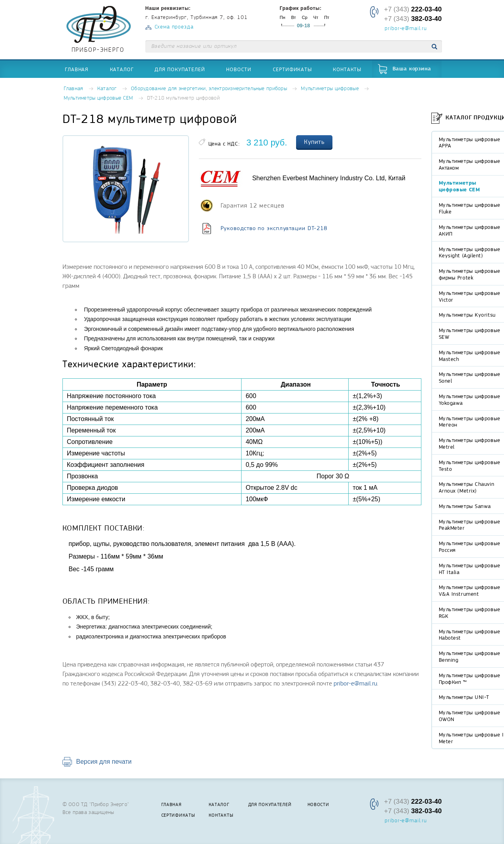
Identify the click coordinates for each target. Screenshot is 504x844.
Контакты (347, 69)
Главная (77, 69)
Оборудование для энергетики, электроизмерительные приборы (209, 89)
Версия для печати (104, 762)
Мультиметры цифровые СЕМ (98, 98)
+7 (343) (413, 9)
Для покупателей (180, 69)
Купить (314, 142)
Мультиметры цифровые (330, 89)
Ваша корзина (412, 69)
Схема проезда (174, 27)
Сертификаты (292, 69)
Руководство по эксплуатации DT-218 (274, 228)
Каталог (122, 69)
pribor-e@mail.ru (406, 29)
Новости (239, 69)
